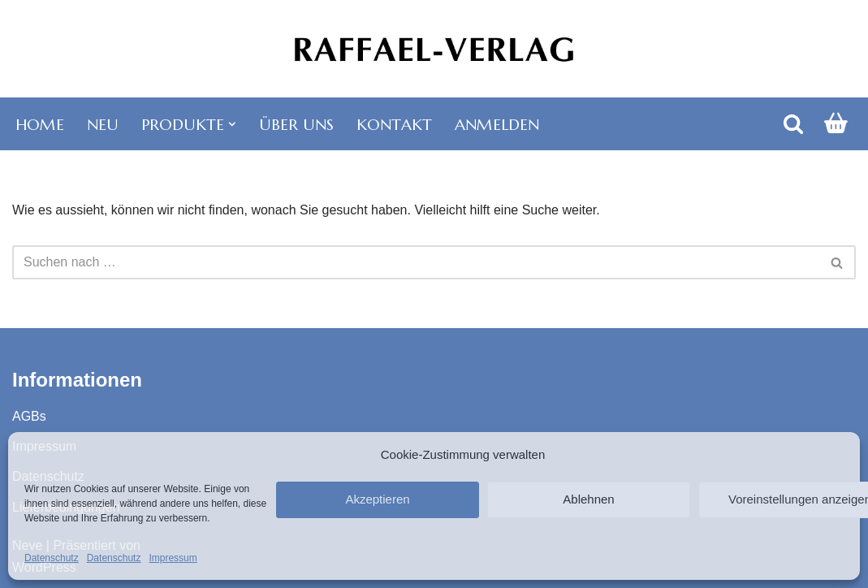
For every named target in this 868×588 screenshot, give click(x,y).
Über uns (296, 124)
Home (40, 124)
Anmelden (497, 124)
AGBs (29, 416)
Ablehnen (588, 499)
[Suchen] (793, 123)
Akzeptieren (377, 499)
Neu (103, 124)
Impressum (173, 558)
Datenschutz (52, 558)
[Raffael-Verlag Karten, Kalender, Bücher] (434, 49)
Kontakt (394, 124)
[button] (232, 124)
